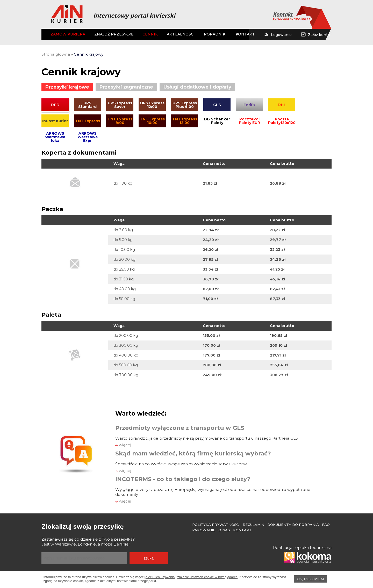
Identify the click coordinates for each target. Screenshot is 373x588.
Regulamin (253, 525)
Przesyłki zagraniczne (126, 87)
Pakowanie (204, 530)
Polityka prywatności (216, 525)
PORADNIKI (215, 34)
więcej (123, 445)
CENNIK (150, 34)
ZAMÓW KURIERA (68, 34)
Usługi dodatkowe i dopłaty (197, 87)
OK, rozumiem (310, 579)
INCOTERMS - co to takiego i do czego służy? (183, 479)
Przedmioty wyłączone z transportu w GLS (180, 428)
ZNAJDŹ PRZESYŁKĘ (114, 34)
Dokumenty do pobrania (293, 525)
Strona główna (56, 54)
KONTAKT (245, 34)
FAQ (326, 525)
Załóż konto (315, 35)
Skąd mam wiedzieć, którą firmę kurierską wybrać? (193, 453)
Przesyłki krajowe (67, 87)
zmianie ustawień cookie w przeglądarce (208, 577)
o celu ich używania (160, 577)
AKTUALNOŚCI (181, 34)
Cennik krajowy (89, 54)
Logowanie (278, 35)
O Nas (224, 530)
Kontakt (242, 530)
